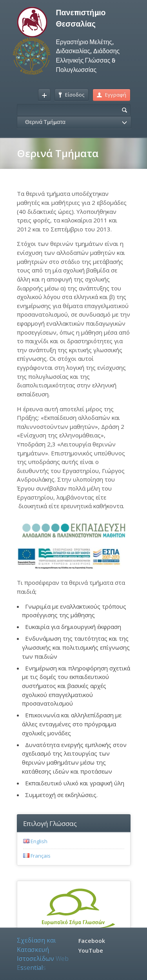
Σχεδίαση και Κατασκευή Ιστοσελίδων (43, 954)
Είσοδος (72, 95)
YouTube (91, 950)
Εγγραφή (112, 95)
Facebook (92, 941)
